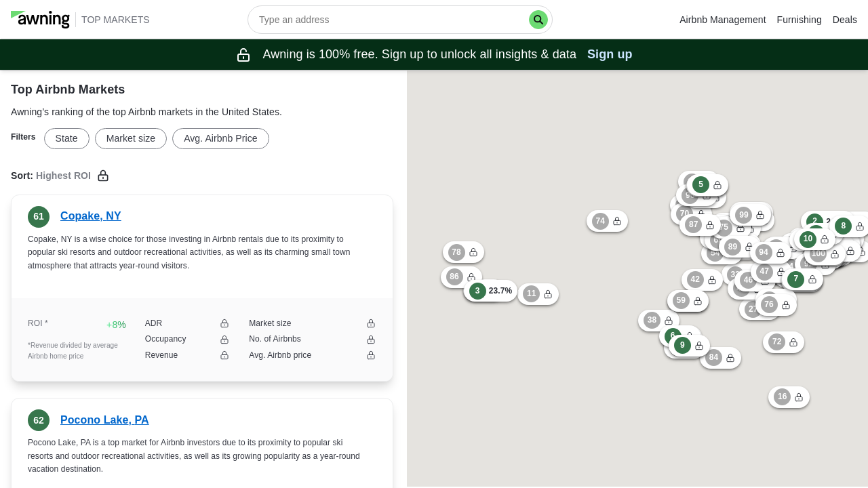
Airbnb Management (723, 20)
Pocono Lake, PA (105, 420)
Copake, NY (91, 216)
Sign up (610, 54)
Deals (845, 20)
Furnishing (800, 20)
